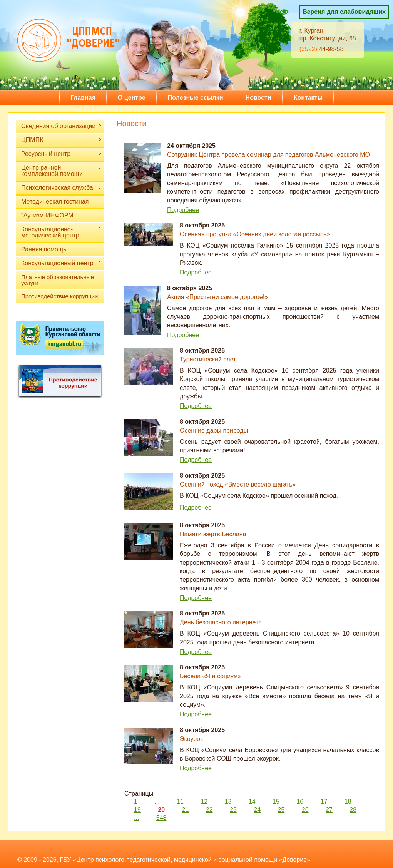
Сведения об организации (61, 126)
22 (209, 810)
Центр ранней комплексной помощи (61, 171)
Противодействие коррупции (59, 296)
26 (305, 810)
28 (353, 810)
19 (137, 810)
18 (348, 802)
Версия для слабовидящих (344, 12)
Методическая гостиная (61, 202)
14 (252, 802)
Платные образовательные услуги (58, 280)
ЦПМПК (61, 140)
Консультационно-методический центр (61, 232)
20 (161, 810)
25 (281, 810)
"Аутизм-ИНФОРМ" (61, 215)
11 (180, 802)
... (157, 802)
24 (257, 810)
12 (204, 802)
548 (161, 818)
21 (186, 810)
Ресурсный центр (61, 154)
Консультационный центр (61, 263)
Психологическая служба (61, 188)
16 (300, 802)
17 (324, 802)
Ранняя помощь (61, 249)
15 (276, 802)
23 (233, 810)
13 (228, 802)
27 (329, 810)
